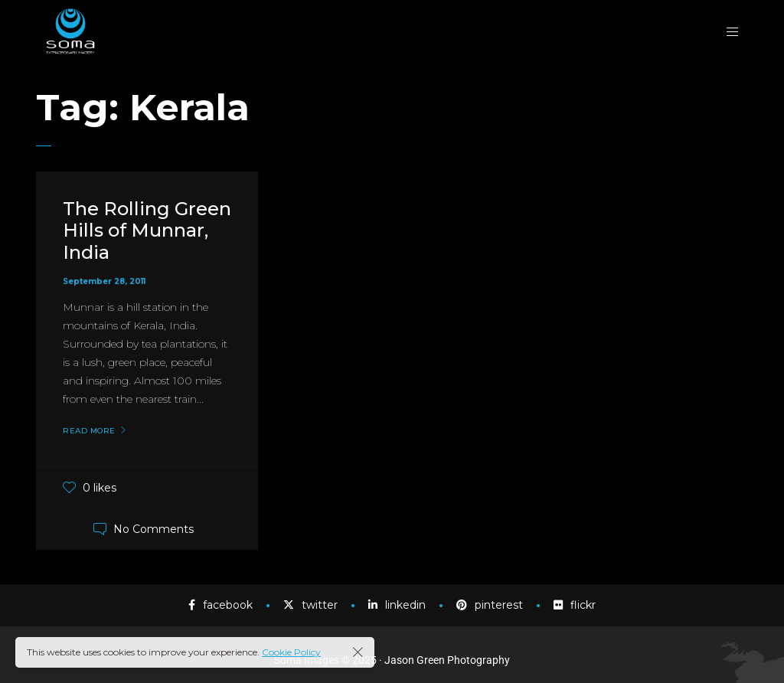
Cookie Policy (291, 652)
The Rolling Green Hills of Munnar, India (147, 231)
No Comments (154, 529)
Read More (89, 431)
